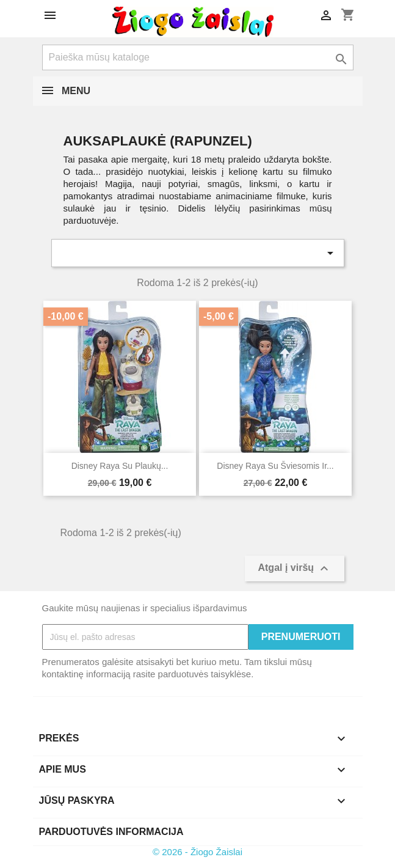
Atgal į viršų (294, 568)
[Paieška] (198, 57)
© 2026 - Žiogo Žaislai (197, 852)
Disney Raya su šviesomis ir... (275, 466)
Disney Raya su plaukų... (120, 466)
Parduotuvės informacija (111, 832)
